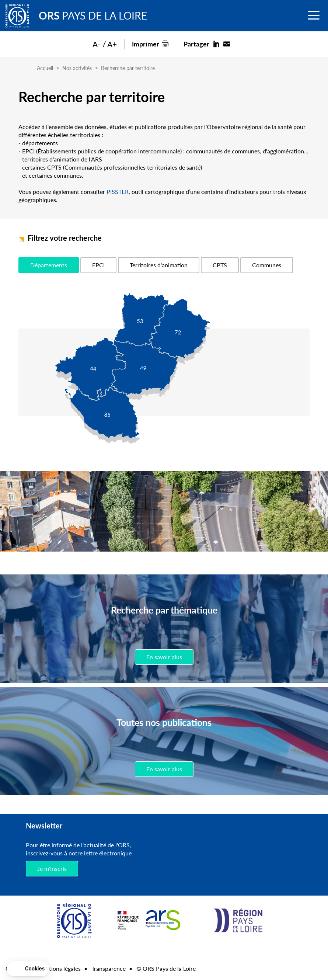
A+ (112, 44)
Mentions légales (59, 968)
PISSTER (118, 192)
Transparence (109, 968)
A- (97, 44)
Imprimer (146, 44)
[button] (28, 969)
